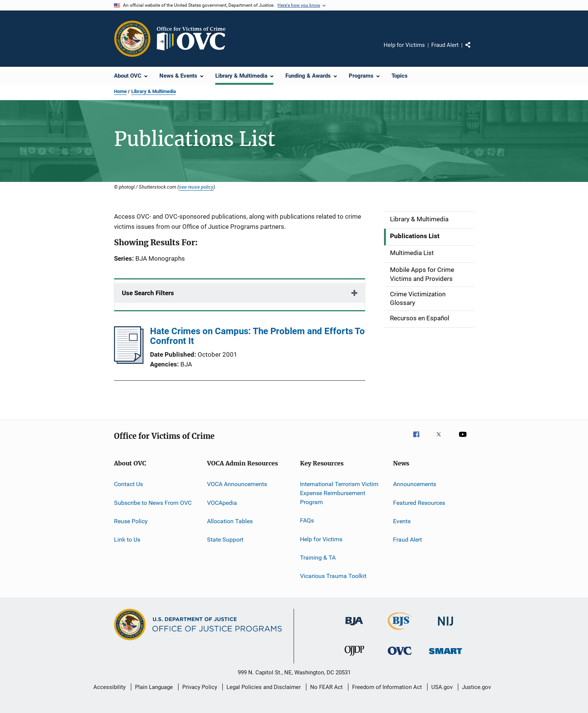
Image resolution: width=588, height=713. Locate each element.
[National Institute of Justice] (445, 627)
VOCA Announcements (237, 484)
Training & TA (318, 558)
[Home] (194, 39)
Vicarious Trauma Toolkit (333, 576)
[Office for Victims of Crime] (400, 656)
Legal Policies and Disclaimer (264, 687)
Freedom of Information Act (387, 687)
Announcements (415, 484)
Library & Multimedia (154, 91)
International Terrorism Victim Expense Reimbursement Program (339, 493)
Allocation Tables (230, 521)
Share (474, 50)
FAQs (307, 520)
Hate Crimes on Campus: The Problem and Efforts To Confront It (257, 336)
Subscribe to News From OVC (153, 503)
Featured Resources (419, 503)
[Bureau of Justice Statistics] (400, 631)
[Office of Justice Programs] (132, 39)
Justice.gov (476, 687)
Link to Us (127, 540)
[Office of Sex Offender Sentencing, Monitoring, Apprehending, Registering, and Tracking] (445, 655)
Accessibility (109, 687)
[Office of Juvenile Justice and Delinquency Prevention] (354, 657)
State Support (225, 540)
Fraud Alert (445, 45)
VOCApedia (222, 503)
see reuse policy (196, 187)
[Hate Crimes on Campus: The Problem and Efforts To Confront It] (129, 362)
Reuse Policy (131, 521)
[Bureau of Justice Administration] (354, 627)
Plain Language (154, 687)
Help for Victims (404, 45)
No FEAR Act (326, 687)
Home (120, 91)
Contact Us (128, 484)
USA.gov (442, 687)
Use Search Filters (148, 293)
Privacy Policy (200, 687)
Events (402, 521)
